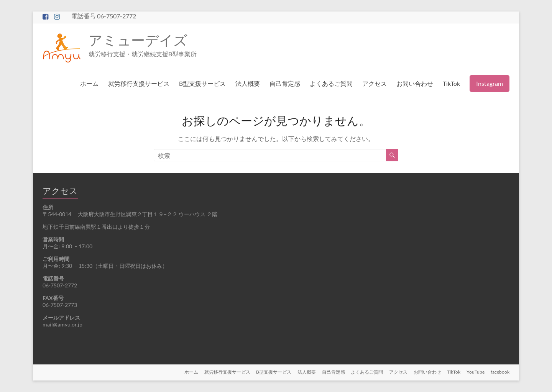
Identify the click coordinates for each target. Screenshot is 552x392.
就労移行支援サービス (139, 83)
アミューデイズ (138, 40)
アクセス (375, 83)
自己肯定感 (285, 83)
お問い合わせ (415, 83)
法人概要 (248, 83)
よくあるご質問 (331, 83)
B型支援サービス (202, 83)
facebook (500, 372)
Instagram (490, 83)
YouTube (476, 372)
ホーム (89, 83)
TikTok (451, 83)
